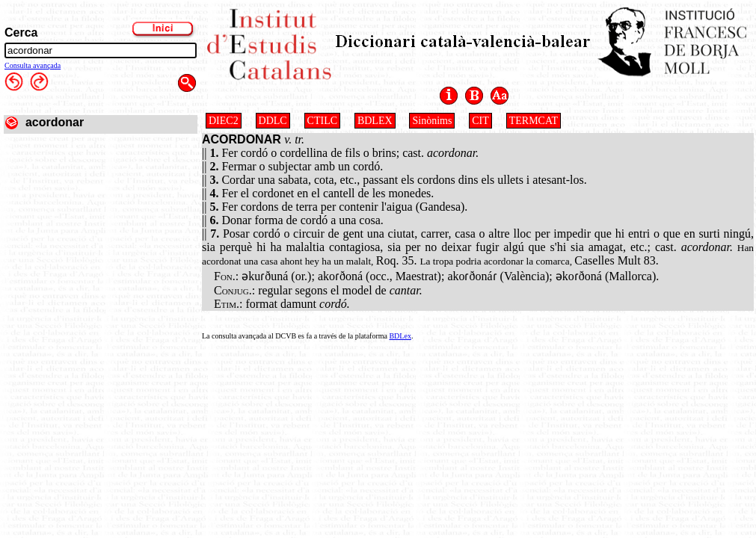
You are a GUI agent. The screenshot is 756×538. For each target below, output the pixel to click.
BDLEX (375, 121)
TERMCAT (534, 121)
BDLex (400, 336)
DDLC (273, 121)
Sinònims (432, 121)
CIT (480, 121)
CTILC (322, 121)
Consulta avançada (33, 65)
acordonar (55, 122)
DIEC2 (224, 121)
